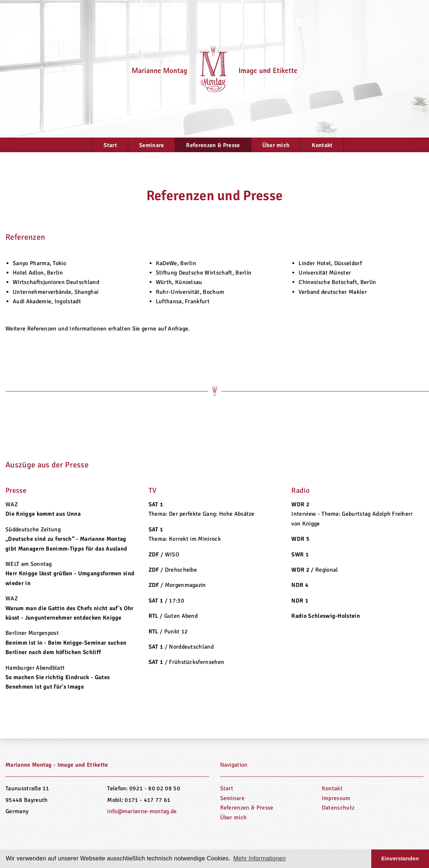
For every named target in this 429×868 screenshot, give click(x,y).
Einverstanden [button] (400, 859)
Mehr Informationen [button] (260, 858)
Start (110, 145)
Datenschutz (338, 808)
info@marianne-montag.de (142, 811)
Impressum (336, 798)
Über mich (276, 145)
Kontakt (322, 145)
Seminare (152, 145)
